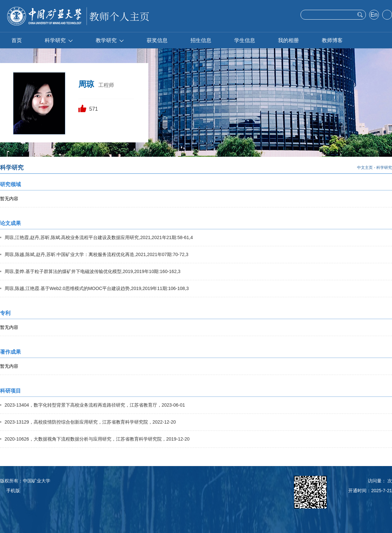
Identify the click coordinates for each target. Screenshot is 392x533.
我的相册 (288, 40)
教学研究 (110, 40)
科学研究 (59, 40)
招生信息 (201, 40)
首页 (17, 40)
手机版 (13, 491)
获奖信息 (157, 40)
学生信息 (245, 40)
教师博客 (332, 40)
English (374, 15)
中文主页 (365, 168)
